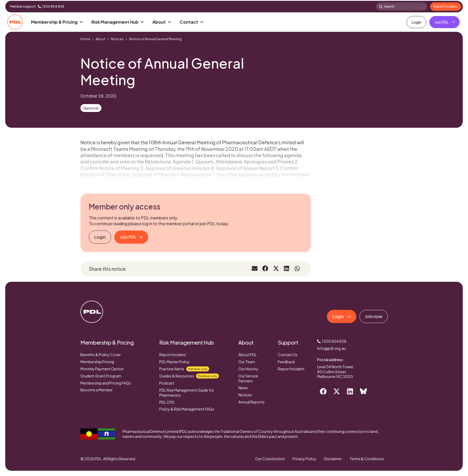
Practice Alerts (184, 369)
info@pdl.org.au (331, 348)
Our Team (247, 362)
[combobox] (402, 6)
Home (85, 39)
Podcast (167, 383)
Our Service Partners (248, 378)
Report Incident (173, 355)
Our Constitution (269, 459)
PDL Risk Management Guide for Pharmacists (187, 393)
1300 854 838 (53, 6)
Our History (248, 369)
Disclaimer (333, 459)
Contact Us (288, 355)
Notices (117, 39)
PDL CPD (167, 402)
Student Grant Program (101, 376)
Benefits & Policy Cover (101, 355)
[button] (57, 22)
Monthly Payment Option (102, 369)
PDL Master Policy (174, 362)
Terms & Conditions (367, 459)
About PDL (248, 355)
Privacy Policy (304, 459)
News (243, 388)
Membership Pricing (97, 362)
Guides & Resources (189, 376)
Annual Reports (251, 402)
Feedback (286, 362)
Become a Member (97, 390)
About (101, 39)
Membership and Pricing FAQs (106, 383)
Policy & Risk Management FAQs (187, 409)
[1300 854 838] (39, 7)
